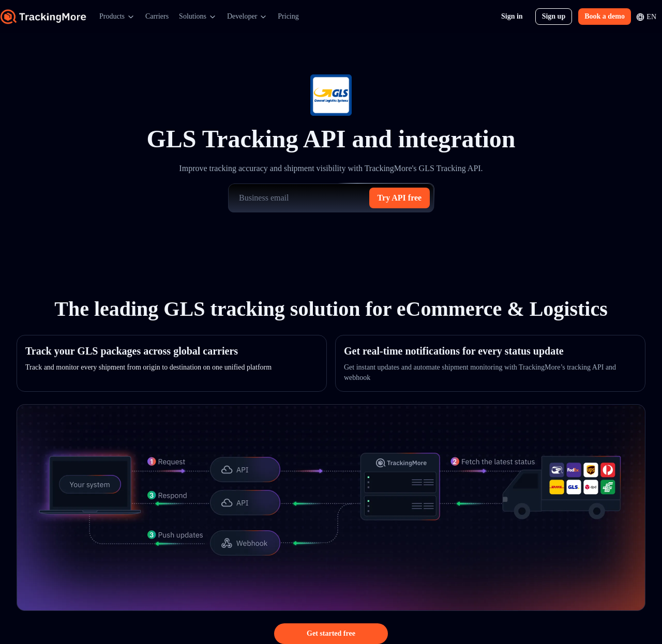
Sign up (554, 16)
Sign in (512, 16)
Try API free (400, 198)
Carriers (157, 16)
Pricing (288, 16)
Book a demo (605, 16)
